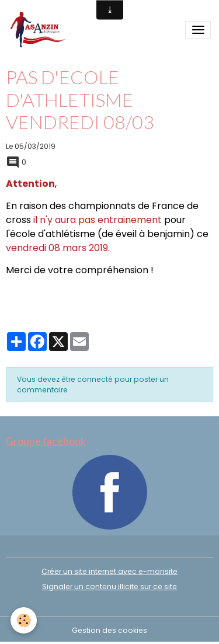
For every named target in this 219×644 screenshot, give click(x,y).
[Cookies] (24, 620)
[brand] (40, 30)
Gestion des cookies (109, 630)
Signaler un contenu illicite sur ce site (109, 586)
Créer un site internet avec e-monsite (109, 571)
